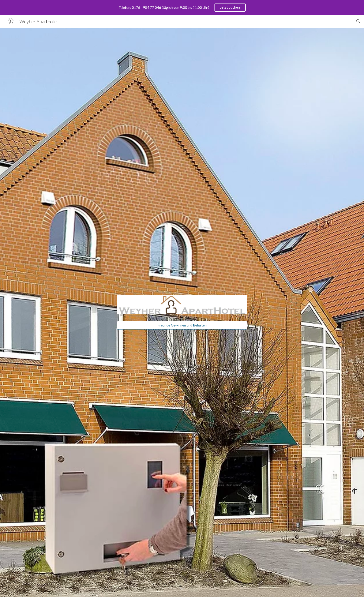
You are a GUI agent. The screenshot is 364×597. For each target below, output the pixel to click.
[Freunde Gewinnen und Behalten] (182, 325)
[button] (358, 21)
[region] (182, 7)
